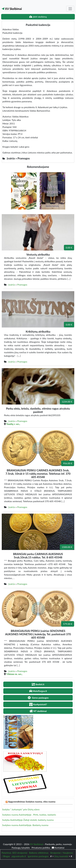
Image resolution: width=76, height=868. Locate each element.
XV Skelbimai (12, 9)
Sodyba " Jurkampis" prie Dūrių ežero (21, 809)
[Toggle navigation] (70, 9)
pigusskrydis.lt (19, 856)
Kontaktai (58, 848)
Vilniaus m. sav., (14, 674)
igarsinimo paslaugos (38, 856)
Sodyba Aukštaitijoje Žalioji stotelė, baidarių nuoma (28, 820)
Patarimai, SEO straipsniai (14, 853)
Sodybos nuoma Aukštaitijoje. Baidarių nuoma (25, 825)
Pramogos (22, 285)
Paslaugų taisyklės (21, 848)
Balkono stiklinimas (39, 853)
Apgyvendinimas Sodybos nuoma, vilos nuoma (32, 802)
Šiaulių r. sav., (13, 424)
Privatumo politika (41, 848)
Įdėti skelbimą (38, 17)
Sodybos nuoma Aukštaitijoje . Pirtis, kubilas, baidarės (29, 815)
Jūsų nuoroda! (61, 856)
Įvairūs (12, 285)
